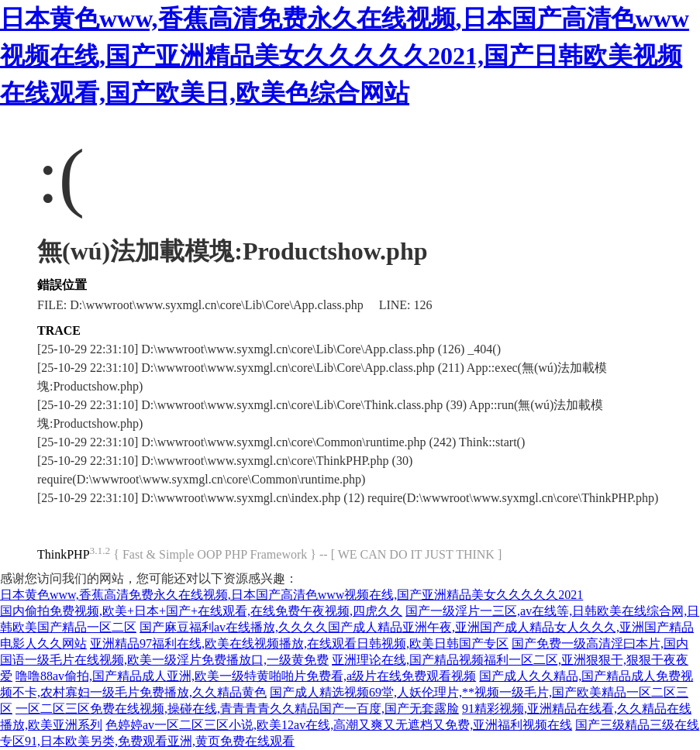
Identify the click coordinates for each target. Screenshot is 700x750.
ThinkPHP (64, 554)
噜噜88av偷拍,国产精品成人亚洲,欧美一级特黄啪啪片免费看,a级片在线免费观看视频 (246, 676)
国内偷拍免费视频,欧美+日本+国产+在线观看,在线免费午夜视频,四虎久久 (201, 611)
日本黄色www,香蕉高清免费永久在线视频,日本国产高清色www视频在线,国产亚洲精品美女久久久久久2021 (291, 595)
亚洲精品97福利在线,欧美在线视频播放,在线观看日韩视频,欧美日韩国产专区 (299, 643)
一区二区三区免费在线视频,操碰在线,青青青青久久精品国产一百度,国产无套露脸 (237, 709)
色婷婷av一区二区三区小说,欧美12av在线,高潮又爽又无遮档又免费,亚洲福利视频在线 (339, 725)
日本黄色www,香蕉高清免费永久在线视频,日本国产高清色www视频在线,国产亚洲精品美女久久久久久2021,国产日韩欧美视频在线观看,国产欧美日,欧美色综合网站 (345, 56)
